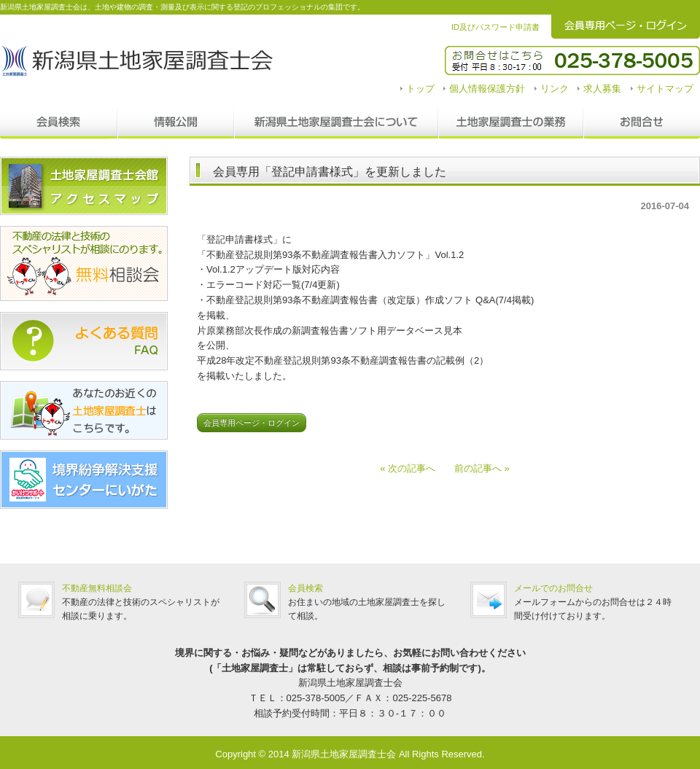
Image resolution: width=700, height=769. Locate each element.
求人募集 (602, 89)
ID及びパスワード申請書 (495, 27)
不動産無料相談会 (97, 588)
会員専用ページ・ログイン (252, 423)
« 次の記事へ (412, 468)
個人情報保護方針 (487, 89)
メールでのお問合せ (553, 588)
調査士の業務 (511, 122)
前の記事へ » (477, 468)
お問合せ (642, 122)
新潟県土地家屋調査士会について (336, 122)
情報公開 (176, 122)
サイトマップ (665, 89)
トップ (420, 89)
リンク (555, 89)
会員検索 (59, 122)
